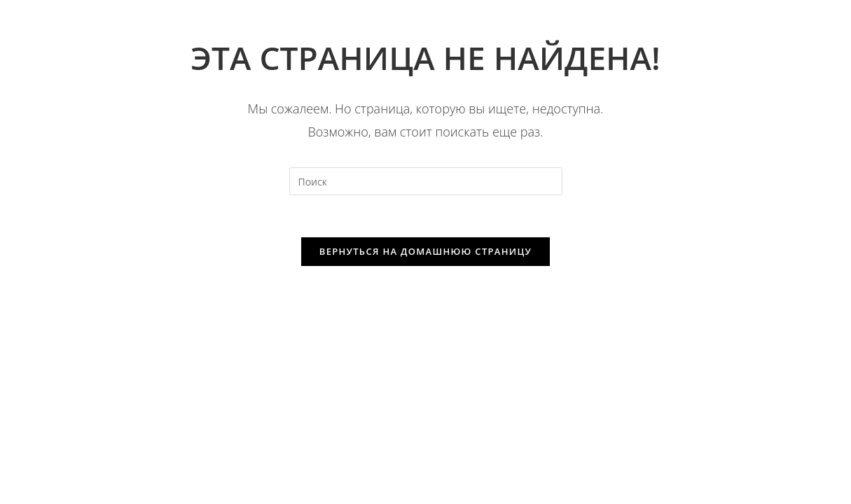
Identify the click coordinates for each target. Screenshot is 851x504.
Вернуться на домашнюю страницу (425, 251)
